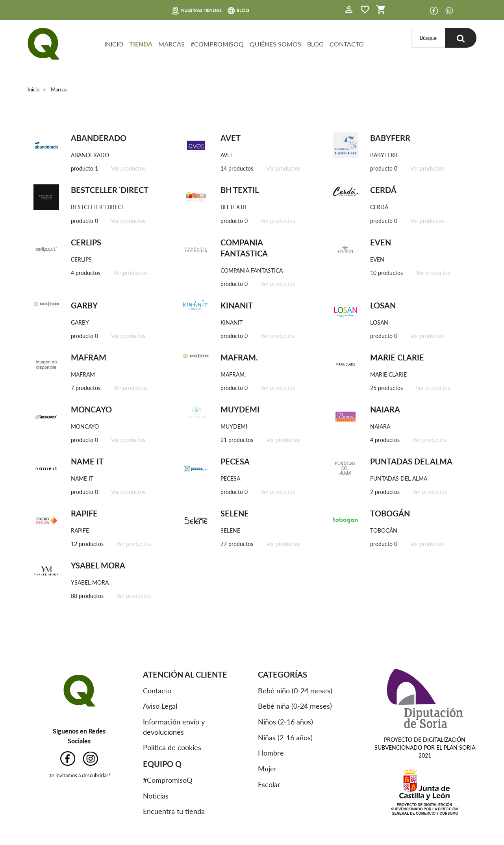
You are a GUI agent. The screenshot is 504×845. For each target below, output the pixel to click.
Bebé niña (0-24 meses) (295, 706)
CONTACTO (347, 44)
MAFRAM (89, 357)
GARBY (84, 305)
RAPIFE (84, 513)
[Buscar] (428, 38)
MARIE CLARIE (397, 357)
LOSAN (383, 305)
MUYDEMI (240, 409)
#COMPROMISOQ (217, 44)
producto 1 (84, 168)
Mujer (267, 769)
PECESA (235, 461)
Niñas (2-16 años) (285, 737)
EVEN (381, 242)
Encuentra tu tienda (174, 811)
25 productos (386, 388)
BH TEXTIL (240, 190)
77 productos (237, 544)
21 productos (237, 440)
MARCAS (171, 44)
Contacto (157, 691)
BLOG (315, 44)
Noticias (156, 796)
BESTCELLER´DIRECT (110, 190)
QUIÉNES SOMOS (275, 44)
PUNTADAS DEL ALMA (411, 461)
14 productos (237, 168)
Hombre (271, 753)
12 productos (87, 544)
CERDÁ (383, 190)
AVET (231, 138)
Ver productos (128, 168)
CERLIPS (86, 242)
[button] (349, 10)
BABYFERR (390, 138)
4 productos (86, 273)
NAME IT (87, 461)
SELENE (235, 513)
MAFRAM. (239, 357)
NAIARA (385, 409)
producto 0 (384, 168)
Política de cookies (172, 747)
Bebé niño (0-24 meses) (295, 691)
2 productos (385, 492)
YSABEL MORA (98, 565)
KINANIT (237, 305)
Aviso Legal (160, 706)
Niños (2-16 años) (285, 722)
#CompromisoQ (168, 780)
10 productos (386, 273)
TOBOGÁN (390, 513)
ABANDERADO (99, 138)
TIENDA (141, 44)
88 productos (87, 596)
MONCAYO (91, 409)
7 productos (86, 388)
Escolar (269, 784)
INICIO (114, 44)
